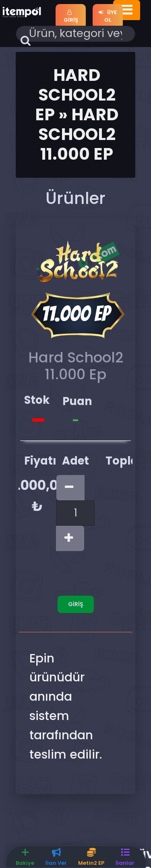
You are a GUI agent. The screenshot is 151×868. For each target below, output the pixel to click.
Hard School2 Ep (75, 95)
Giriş (71, 17)
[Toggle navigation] (127, 11)
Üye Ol (108, 16)
